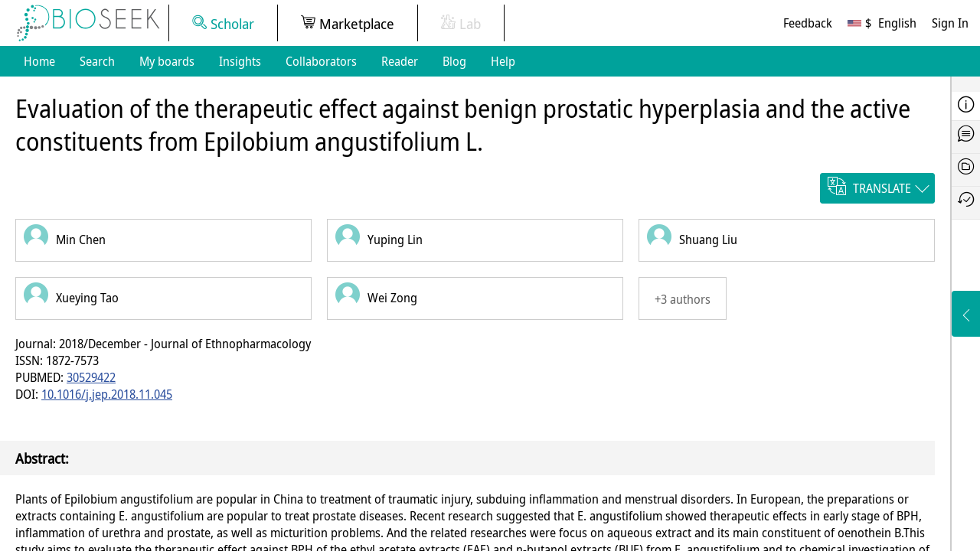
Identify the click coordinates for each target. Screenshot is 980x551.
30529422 (91, 377)
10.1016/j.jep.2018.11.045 (107, 394)
